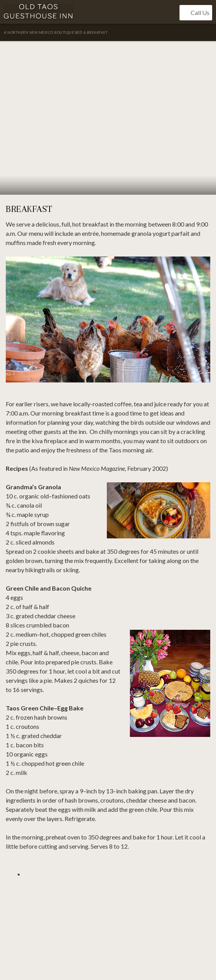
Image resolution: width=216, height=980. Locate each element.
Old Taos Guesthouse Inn (39, 12)
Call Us (196, 12)
